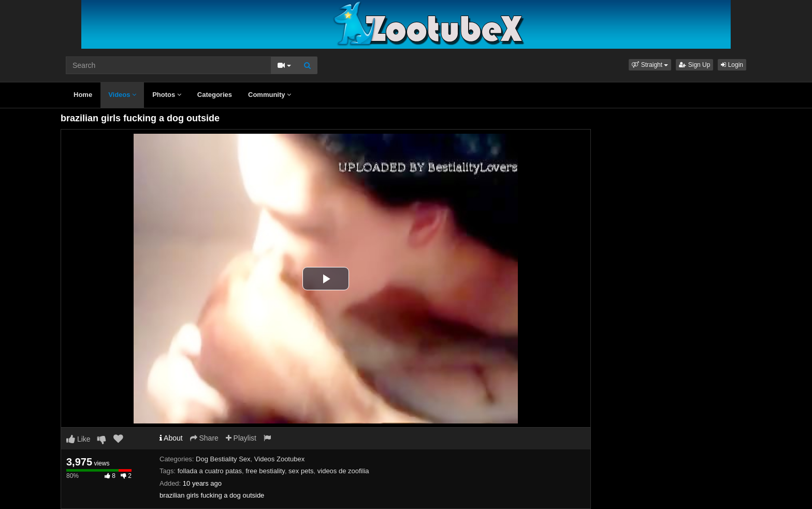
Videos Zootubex (279, 459)
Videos (122, 95)
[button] (650, 65)
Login (732, 65)
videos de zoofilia (343, 471)
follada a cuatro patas (210, 471)
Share (204, 438)
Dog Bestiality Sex (223, 459)
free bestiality (265, 471)
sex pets (301, 471)
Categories (215, 95)
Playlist (241, 438)
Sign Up (694, 65)
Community (270, 95)
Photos (167, 95)
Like (78, 439)
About (171, 438)
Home (83, 95)
